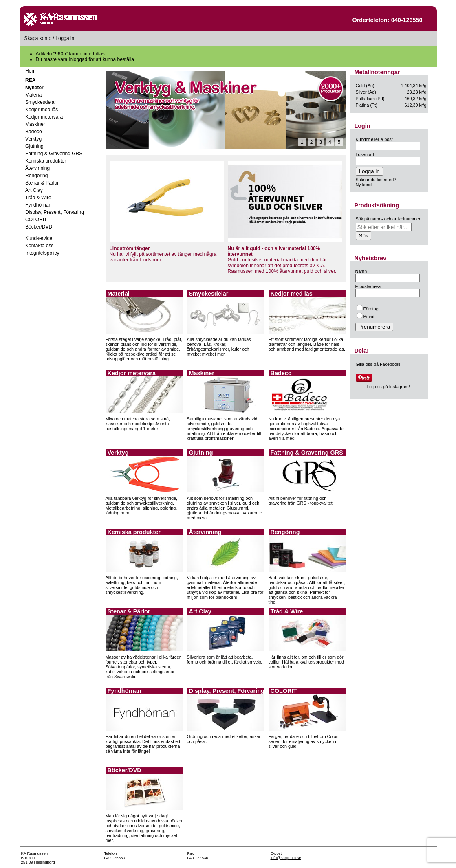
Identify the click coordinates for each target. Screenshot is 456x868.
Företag (368, 309)
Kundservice (39, 238)
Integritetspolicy (42, 253)
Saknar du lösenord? (376, 180)
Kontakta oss (39, 246)
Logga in (65, 38)
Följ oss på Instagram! (388, 387)
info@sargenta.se (286, 858)
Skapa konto (38, 38)
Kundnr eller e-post (374, 139)
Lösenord (365, 154)
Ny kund (364, 185)
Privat (366, 316)
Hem (30, 71)
